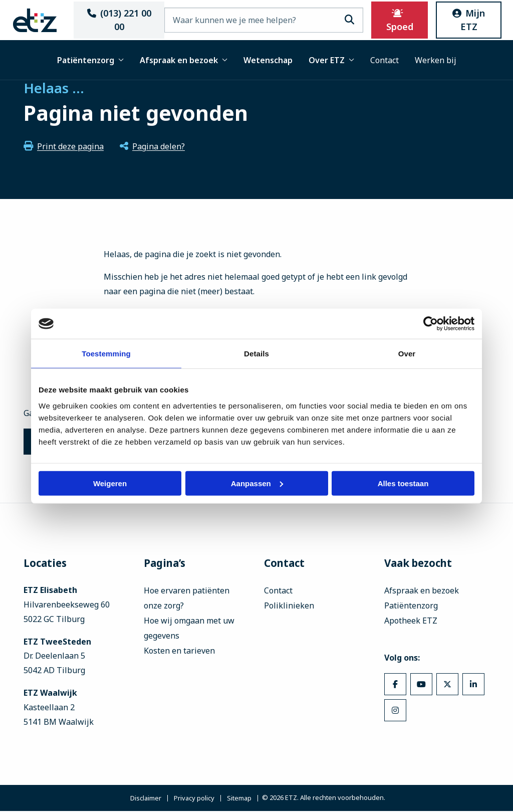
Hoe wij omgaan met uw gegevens (189, 629)
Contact (384, 60)
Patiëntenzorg (90, 60)
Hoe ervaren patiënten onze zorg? (187, 599)
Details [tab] (256, 354)
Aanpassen (257, 483)
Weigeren (110, 483)
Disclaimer (146, 799)
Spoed (399, 21)
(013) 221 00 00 (121, 20)
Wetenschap (268, 60)
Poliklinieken (289, 606)
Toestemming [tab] (106, 354)
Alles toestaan (403, 483)
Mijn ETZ (466, 20)
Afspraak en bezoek (184, 60)
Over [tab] (407, 354)
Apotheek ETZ (411, 622)
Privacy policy (194, 799)
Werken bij (436, 60)
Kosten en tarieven (179, 652)
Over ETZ (331, 60)
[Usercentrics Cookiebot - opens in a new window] (431, 324)
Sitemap (239, 799)
